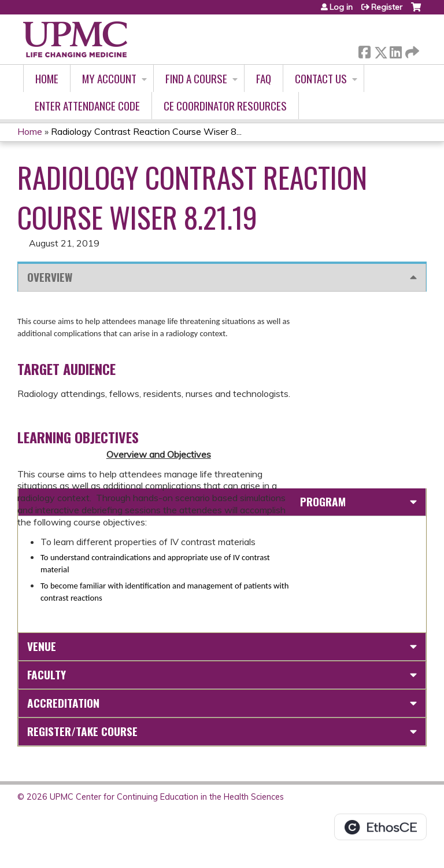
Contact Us (321, 78)
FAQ (264, 78)
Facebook (364, 50)
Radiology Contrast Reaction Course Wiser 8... (146, 131)
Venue (42, 646)
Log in (341, 7)
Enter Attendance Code (87, 106)
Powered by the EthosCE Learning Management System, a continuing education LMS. (380, 827)
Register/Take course (82, 731)
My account (109, 78)
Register (387, 7)
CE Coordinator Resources (225, 106)
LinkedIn (395, 50)
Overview (50, 277)
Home (47, 78)
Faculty (47, 674)
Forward (411, 50)
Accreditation (63, 703)
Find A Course (196, 78)
